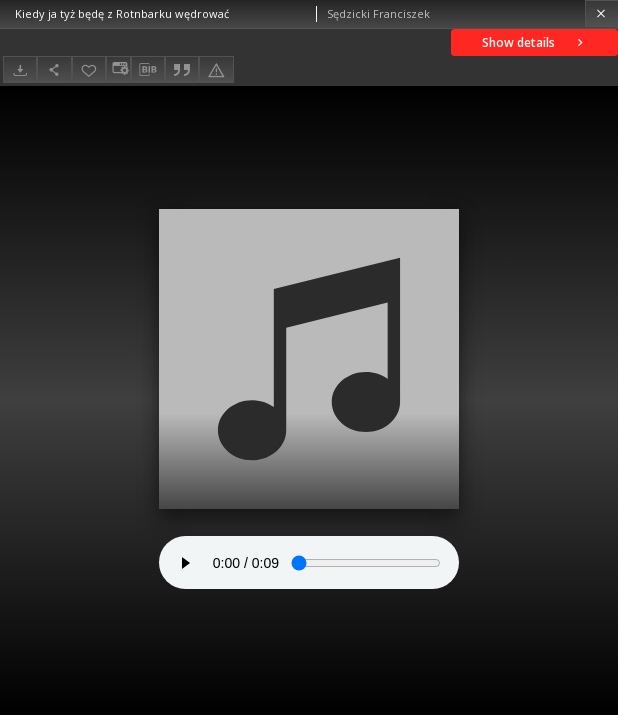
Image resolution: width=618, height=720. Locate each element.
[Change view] (118, 69)
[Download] (20, 69)
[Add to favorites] (89, 69)
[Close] (601, 13)
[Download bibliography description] (148, 70)
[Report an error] (216, 69)
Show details (534, 42)
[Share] (54, 69)
